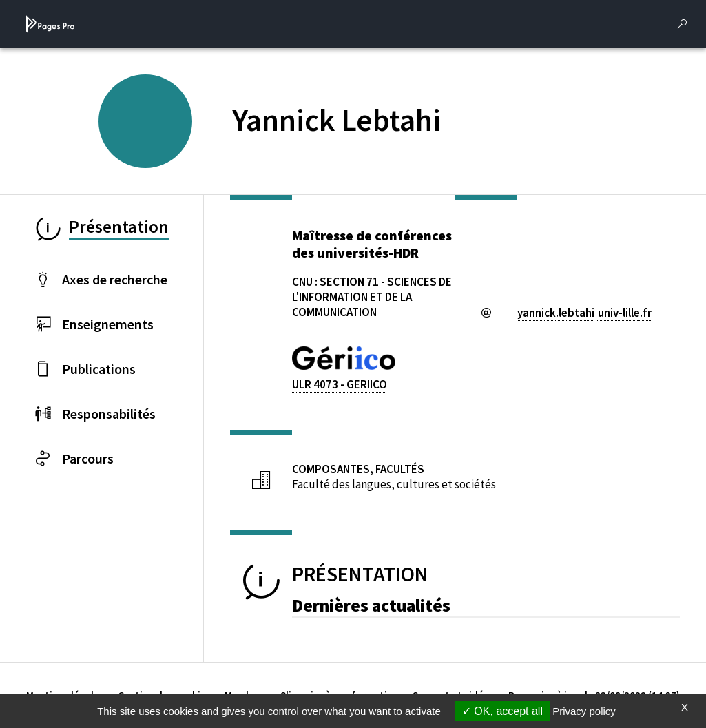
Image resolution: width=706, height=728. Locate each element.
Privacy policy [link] (584, 711)
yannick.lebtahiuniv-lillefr (584, 313)
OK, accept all (502, 711)
